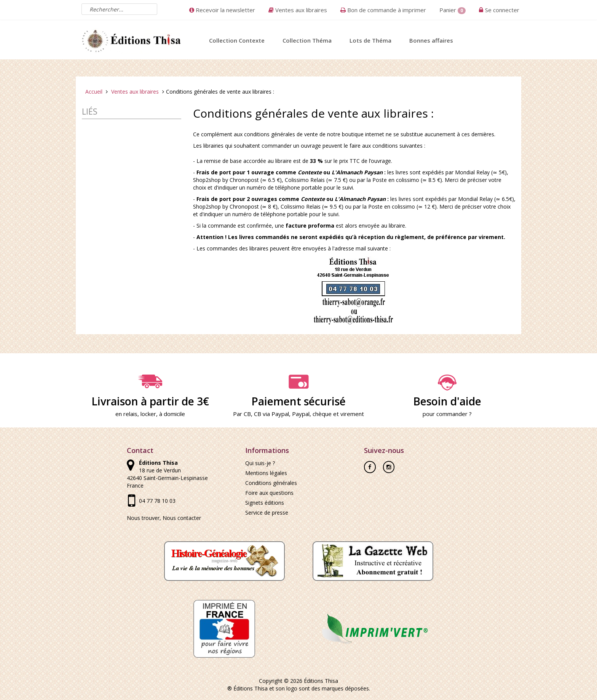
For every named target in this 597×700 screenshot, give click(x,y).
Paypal (301, 414)
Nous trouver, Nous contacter (164, 518)
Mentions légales (266, 473)
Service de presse (267, 513)
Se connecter (502, 10)
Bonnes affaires (431, 40)
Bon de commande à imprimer (383, 10)
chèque (322, 414)
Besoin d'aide (447, 391)
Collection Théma (307, 40)
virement (352, 414)
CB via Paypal (271, 414)
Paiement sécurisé (298, 391)
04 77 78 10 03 (157, 501)
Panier (453, 10)
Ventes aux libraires (298, 10)
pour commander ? (447, 414)
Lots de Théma (370, 40)
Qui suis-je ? (260, 463)
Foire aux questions (269, 493)
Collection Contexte (237, 40)
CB (247, 414)
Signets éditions (265, 503)
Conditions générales (271, 483)
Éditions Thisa (321, 681)
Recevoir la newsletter (222, 10)
